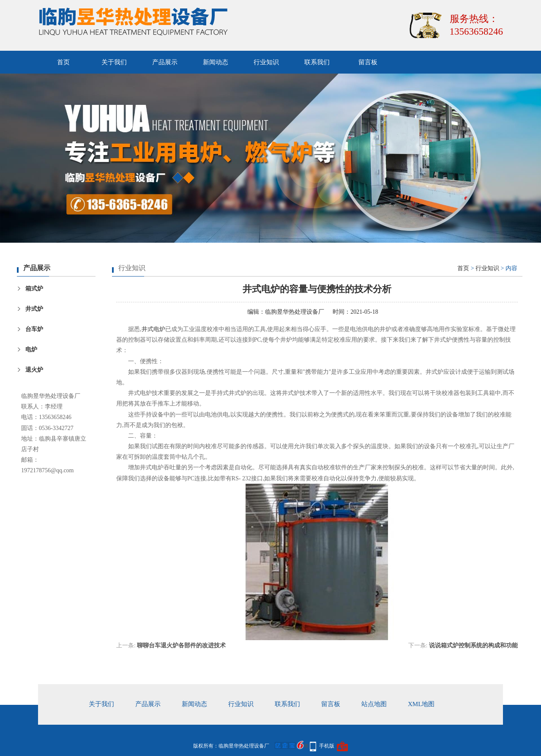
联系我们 (317, 62)
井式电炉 (153, 329)
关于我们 (114, 62)
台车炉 (34, 329)
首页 (63, 62)
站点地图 (374, 704)
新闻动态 (216, 62)
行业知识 (266, 62)
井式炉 (34, 309)
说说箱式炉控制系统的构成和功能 (473, 645)
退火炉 (34, 370)
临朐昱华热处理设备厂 (295, 312)
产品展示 (165, 62)
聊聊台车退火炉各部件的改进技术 (181, 645)
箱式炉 (34, 289)
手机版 (327, 746)
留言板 (368, 62)
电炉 (31, 349)
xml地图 (421, 704)
